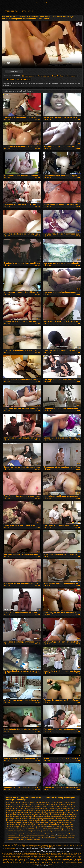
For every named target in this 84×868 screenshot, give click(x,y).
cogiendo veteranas (13, 802)
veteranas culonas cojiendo (57, 812)
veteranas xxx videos (28, 824)
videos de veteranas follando (56, 830)
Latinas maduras (72, 861)
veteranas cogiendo (41, 810)
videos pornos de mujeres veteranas (19, 838)
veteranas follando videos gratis (43, 818)
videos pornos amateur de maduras (37, 836)
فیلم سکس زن (6, 845)
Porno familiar (19, 861)
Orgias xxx (50, 863)
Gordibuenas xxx (23, 859)
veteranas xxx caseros (64, 822)
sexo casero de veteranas (41, 804)
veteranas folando (19, 816)
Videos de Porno (34, 858)
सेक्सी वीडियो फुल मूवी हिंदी (17, 845)
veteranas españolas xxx (61, 814)
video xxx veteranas (55, 826)
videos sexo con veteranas (15, 840)
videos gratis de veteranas (23, 834)
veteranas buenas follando (24, 810)
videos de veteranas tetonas (35, 832)
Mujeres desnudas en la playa (18, 853)
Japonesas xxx (29, 861)
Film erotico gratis (28, 847)
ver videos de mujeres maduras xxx (60, 806)
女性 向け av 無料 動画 (46, 847)
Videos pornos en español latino (71, 855)
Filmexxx (36, 847)
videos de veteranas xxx (54, 832)
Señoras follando (75, 858)
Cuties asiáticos (43, 76)
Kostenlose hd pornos (55, 845)
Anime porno (34, 855)
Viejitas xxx (5, 853)
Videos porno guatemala (10, 859)
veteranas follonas (61, 818)
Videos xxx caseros (75, 859)
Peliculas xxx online (45, 855)
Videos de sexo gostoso (60, 847)
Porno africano (66, 853)
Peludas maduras (47, 864)
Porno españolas (65, 858)
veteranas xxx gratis (13, 824)
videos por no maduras (65, 834)
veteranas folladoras (32, 816)
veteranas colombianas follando (59, 810)
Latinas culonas (13, 858)
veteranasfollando (53, 824)
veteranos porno (25, 826)
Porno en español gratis (14, 863)
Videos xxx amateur (35, 859)
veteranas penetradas (54, 820)
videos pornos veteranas (66, 838)
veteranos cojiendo (66, 824)
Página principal (11, 11)
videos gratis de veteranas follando (44, 834)
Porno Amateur (58, 76)
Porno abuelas (44, 858)
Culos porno (26, 863)
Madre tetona (7, 856)
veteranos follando (13, 826)
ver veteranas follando (39, 806)
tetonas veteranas (24, 79)
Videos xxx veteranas (71, 863)
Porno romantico (56, 855)
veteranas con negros (25, 812)
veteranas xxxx (41, 824)
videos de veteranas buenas (16, 830)
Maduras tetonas (56, 853)
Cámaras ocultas (28, 76)
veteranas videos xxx (48, 822)
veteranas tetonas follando (31, 822)
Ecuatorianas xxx (39, 861)
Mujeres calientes (54, 858)
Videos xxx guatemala (62, 859)
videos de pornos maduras (25, 828)
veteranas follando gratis (23, 818)
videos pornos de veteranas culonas (44, 838)
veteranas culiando (40, 812)
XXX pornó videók (76, 853)
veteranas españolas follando (42, 814)
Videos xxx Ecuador (72, 856)
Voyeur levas (9, 79)
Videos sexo (50, 856)
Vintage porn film (67, 845)
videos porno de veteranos (15, 836)
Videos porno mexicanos (48, 859)
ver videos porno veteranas (58, 808)
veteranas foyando (21, 820)
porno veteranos (58, 802)
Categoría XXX (27, 11)
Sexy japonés (71, 76)
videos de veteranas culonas (36, 830)
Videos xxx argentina (61, 861)
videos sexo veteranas (33, 840)
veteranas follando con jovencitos (51, 816)
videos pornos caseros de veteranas (62, 836)
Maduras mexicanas (18, 856)
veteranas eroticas (24, 814)
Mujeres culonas (45, 853)
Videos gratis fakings (9, 861)
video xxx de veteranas (39, 826)
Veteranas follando (42, 3)
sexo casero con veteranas (22, 804)
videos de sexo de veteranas (45, 828)
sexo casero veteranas (58, 804)
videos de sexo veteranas (64, 828)
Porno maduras (25, 855)
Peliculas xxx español (34, 853)
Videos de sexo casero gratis (11, 855)
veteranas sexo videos (14, 822)
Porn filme (75, 845)
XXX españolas (29, 856)
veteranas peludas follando (37, 820)
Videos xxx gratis (23, 858)
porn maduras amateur (44, 802)
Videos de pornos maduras (38, 863)
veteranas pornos (68, 820)
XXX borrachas (49, 861)
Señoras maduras (60, 856)
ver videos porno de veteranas (38, 808)
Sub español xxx (59, 863)
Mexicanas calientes (40, 856)
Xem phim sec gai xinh (42, 845)
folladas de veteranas (28, 802)
